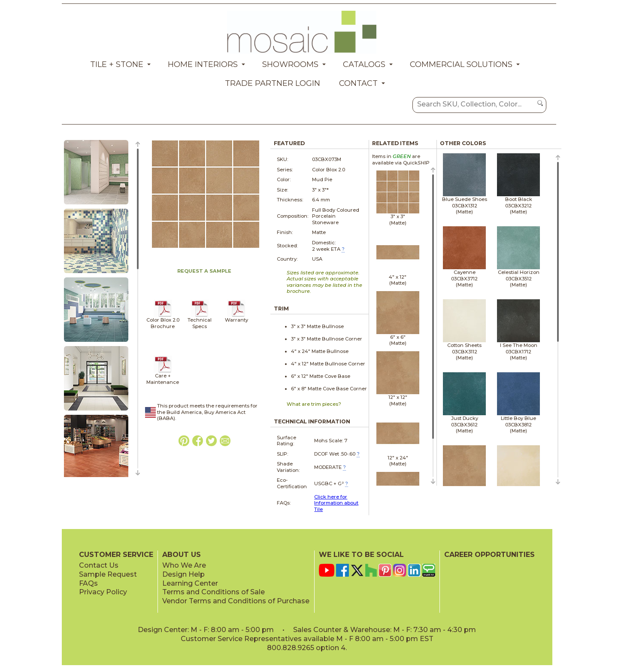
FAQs (88, 583)
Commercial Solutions (461, 64)
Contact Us (99, 565)
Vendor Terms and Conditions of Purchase (236, 601)
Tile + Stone (117, 64)
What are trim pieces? (314, 404)
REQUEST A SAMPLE (204, 271)
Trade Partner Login (273, 83)
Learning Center (190, 583)
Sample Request (108, 574)
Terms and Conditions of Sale (214, 592)
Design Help (183, 574)
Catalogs (364, 64)
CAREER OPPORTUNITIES (489, 555)
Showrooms (290, 64)
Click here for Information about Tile (336, 503)
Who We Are (184, 565)
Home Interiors (203, 64)
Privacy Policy (103, 592)
